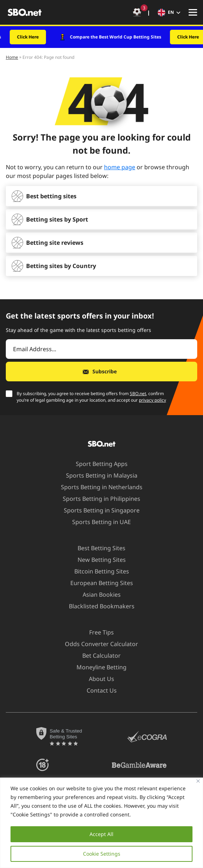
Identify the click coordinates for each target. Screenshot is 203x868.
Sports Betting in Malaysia (97, 475)
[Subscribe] (101, 372)
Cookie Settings (102, 854)
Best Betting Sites (97, 548)
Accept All (101, 834)
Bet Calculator (97, 656)
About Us (97, 679)
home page (120, 167)
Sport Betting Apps (97, 464)
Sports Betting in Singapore (97, 510)
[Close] (198, 781)
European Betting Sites (97, 583)
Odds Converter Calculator (97, 644)
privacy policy (152, 400)
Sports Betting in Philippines (97, 499)
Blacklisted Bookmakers (97, 606)
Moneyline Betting (97, 667)
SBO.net (138, 394)
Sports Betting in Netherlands (97, 487)
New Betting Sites (97, 560)
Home (12, 57)
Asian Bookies (97, 595)
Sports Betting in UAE (97, 522)
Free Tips (97, 632)
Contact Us (97, 690)
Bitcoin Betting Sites (97, 571)
